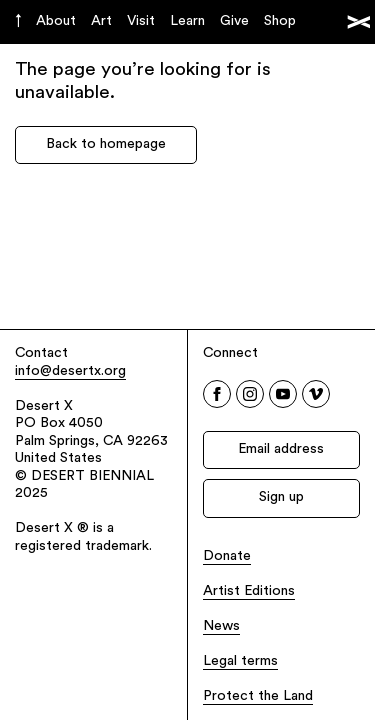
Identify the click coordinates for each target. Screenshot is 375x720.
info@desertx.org (70, 371)
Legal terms (240, 661)
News (221, 626)
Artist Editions (249, 591)
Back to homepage (106, 144)
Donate (227, 556)
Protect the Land (258, 696)
